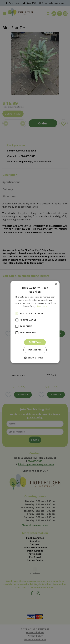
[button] (35, 358)
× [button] (56, 284)
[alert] (35, 322)
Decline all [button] (35, 350)
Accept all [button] (35, 342)
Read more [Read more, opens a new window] (42, 306)
